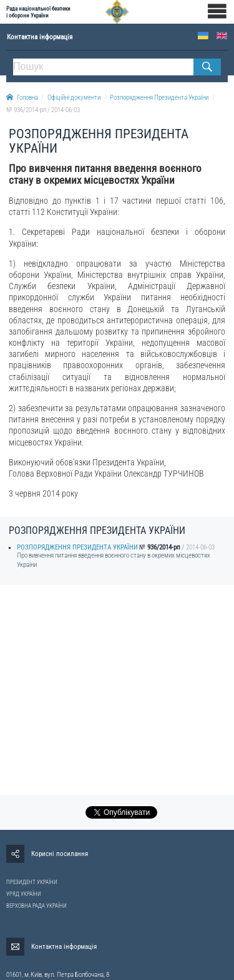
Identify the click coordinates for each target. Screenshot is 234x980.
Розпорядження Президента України (159, 98)
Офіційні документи (74, 98)
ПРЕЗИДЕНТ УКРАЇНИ (32, 882)
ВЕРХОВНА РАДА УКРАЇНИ (37, 906)
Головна (22, 98)
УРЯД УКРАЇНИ (24, 894)
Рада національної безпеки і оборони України (38, 12)
